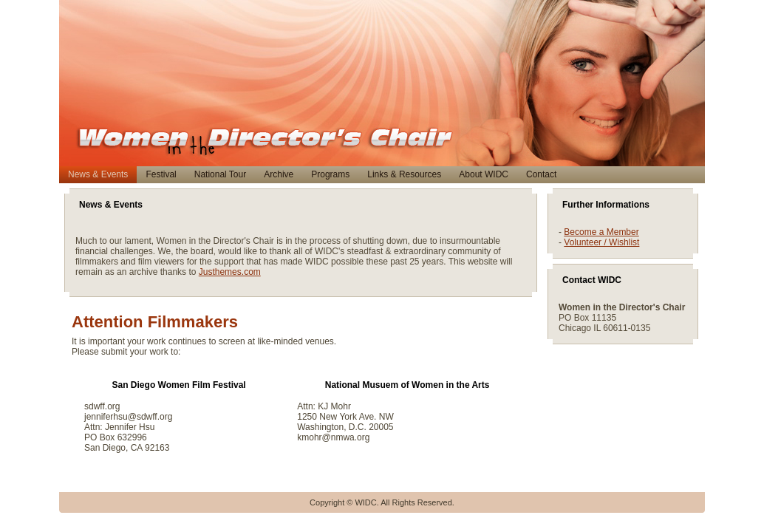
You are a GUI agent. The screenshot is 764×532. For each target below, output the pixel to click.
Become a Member (601, 232)
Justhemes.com (230, 272)
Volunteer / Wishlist (601, 242)
